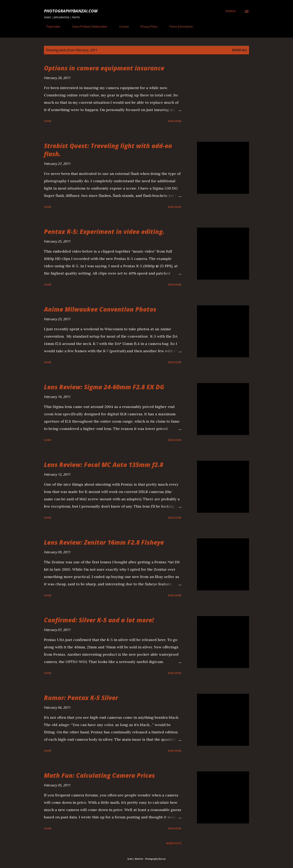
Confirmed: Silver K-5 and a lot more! (99, 620)
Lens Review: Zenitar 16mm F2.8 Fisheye (104, 542)
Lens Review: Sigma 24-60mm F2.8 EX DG (104, 387)
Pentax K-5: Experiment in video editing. (104, 232)
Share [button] (48, 121)
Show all (239, 50)
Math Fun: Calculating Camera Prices (99, 775)
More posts (174, 843)
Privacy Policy (146, 26)
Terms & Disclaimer (179, 26)
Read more (175, 121)
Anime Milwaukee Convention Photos (100, 309)
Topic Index (51, 26)
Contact (121, 26)
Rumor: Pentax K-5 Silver (81, 698)
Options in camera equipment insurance (104, 68)
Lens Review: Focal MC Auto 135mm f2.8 (104, 465)
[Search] (230, 11)
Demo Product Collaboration (87, 26)
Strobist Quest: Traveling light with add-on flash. (108, 150)
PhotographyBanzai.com (71, 11)
